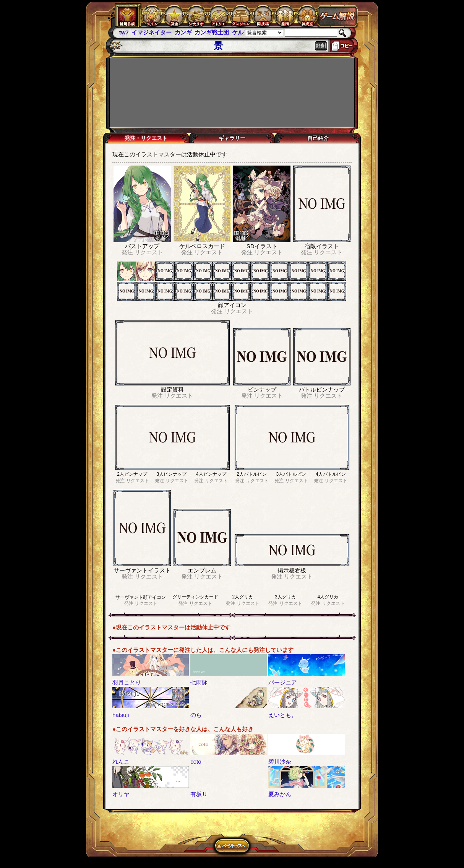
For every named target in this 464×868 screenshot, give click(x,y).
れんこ (121, 762)
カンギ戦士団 (212, 32)
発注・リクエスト (146, 138)
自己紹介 (318, 138)
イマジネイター (152, 32)
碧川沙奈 (280, 762)
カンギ (183, 32)
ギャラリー (232, 138)
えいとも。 (283, 715)
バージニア (283, 682)
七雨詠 (199, 682)
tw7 (124, 32)
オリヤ (121, 794)
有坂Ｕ (199, 794)
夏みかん (280, 794)
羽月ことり (127, 682)
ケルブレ (243, 32)
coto (196, 762)
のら (196, 715)
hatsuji (121, 715)
